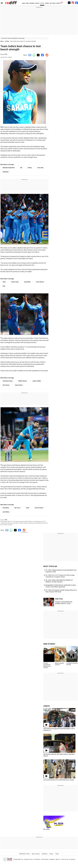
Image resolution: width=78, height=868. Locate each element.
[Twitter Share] (38, 55)
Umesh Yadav (15, 282)
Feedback (52, 859)
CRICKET (42, 3)
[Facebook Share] (42, 55)
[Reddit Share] (46, 55)
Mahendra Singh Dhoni (9, 168)
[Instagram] (73, 3)
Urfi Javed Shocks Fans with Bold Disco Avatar (59, 780)
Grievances (72, 859)
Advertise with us (29, 859)
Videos (57, 854)
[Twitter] (69, 3)
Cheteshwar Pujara (8, 381)
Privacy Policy (45, 859)
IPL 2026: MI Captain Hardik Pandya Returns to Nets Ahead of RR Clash (61, 591)
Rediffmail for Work (24, 854)
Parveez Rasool (39, 508)
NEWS (27, 3)
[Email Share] (29, 55)
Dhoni (4, 282)
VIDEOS (47, 706)
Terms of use (65, 859)
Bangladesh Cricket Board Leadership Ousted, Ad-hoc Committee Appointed (61, 586)
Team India (40, 168)
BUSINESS (32, 3)
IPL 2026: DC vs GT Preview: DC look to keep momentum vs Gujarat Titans (60, 576)
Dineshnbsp (6, 508)
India (4, 286)
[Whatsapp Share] (34, 55)
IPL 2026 (46, 829)
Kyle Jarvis (17, 508)
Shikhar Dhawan (23, 381)
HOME (23, 3)
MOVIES (37, 3)
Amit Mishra (6, 512)
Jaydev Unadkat (37, 381)
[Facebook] (77, 3)
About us (58, 859)
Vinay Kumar (6, 385)
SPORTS (47, 3)
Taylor (28, 508)
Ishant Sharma (40, 282)
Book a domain (36, 854)
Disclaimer (37, 859)
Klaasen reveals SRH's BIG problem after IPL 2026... (64, 603)
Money (51, 854)
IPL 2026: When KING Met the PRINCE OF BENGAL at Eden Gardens (59, 581)
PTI (6, 54)
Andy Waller (27, 282)
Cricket (7, 41)
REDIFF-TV (59, 3)
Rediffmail (45, 854)
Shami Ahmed (19, 385)
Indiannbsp (6, 172)
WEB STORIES (49, 644)
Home (2, 41)
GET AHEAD (53, 3)
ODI (21, 168)
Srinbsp (30, 168)
